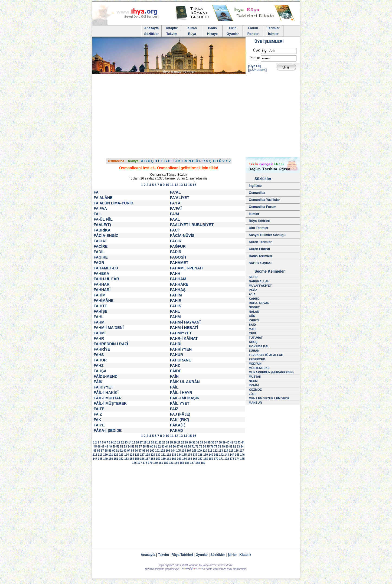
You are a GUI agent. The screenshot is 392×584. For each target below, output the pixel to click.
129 (153, 455)
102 (163, 451)
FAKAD (177, 430)
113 (221, 451)
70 (189, 447)
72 (197, 447)
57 (140, 447)
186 (187, 463)
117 (242, 451)
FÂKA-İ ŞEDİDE (108, 430)
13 (181, 185)
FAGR (99, 263)
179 (150, 463)
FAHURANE (181, 360)
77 (216, 447)
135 (184, 455)
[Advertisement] (196, 116)
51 (118, 447)
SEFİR (253, 277)
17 (141, 443)
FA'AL (175, 192)
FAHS (99, 355)
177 (140, 463)
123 (121, 455)
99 (148, 451)
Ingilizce (255, 186)
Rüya (192, 34)
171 (221, 459)
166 (195, 459)
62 (159, 447)
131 (163, 455)
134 (179, 455)
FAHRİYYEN (181, 349)
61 (156, 447)
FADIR (176, 252)
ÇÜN (252, 316)
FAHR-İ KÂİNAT (184, 338)
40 (228, 443)
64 (167, 447)
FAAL (175, 219)
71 (193, 447)
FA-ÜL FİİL (103, 219)
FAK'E (99, 425)
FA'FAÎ (176, 208)
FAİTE (99, 409)
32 (198, 443)
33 (201, 443)
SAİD (252, 325)
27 (179, 443)
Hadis (212, 28)
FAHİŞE (101, 311)
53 (125, 447)
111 (210, 451)
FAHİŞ (176, 306)
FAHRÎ (176, 344)
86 (99, 451)
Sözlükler (151, 34)
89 (110, 451)
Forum (253, 28)
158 (153, 459)
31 (194, 443)
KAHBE (254, 299)
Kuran (192, 28)
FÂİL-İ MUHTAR (108, 398)
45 (95, 447)
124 (127, 455)
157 (148, 459)
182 (166, 463)
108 (194, 451)
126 (137, 455)
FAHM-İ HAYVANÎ (185, 322)
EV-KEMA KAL (259, 346)
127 (142, 455)
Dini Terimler (259, 228)
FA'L (98, 214)
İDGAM (254, 385)
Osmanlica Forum (262, 207)
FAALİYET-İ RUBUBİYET (192, 225)
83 (238, 447)
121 (111, 455)
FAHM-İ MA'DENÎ (109, 328)
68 (182, 447)
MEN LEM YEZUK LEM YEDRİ (270, 398)
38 (220, 443)
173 (232, 459)
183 (171, 463)
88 (106, 451)
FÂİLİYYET (180, 403)
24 (167, 443)
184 (177, 463)
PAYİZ (253, 290)
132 (169, 455)
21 (156, 443)
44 (243, 443)
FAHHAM (178, 279)
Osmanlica (116, 161)
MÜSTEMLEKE (259, 368)
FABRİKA (102, 230)
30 (190, 443)
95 (133, 451)
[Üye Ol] (254, 66)
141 (216, 455)
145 (237, 455)
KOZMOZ (255, 390)
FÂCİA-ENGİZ (106, 236)
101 (157, 451)
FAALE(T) (102, 225)
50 (114, 447)
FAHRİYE (102, 349)
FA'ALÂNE (103, 198)
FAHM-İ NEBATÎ (184, 328)
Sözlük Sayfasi (260, 263)
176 (134, 463)
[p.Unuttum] (257, 70)
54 (129, 447)
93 (125, 451)
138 (200, 455)
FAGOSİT (178, 257)
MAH (252, 329)
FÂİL (174, 387)
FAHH (175, 273)
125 (132, 455)
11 (172, 185)
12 (176, 185)
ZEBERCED (257, 359)
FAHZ (99, 366)
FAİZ (174, 409)
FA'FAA (100, 208)
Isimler (254, 214)
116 (236, 451)
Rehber (253, 34)
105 (179, 451)
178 (145, 463)
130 (158, 455)
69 (186, 447)
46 (99, 447)
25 (171, 443)
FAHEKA (102, 273)
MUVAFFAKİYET (260, 286)
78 (219, 447)
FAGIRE (101, 257)
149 (105, 459)
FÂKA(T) (178, 425)
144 (232, 455)
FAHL (175, 311)
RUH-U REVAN (259, 303)
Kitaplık (245, 555)
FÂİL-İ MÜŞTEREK (110, 403)
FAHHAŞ (178, 290)
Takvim (172, 34)
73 (201, 447)
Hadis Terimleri (260, 256)
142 (221, 455)
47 (103, 447)
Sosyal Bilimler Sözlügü (267, 235)
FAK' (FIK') (179, 420)
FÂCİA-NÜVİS (182, 236)
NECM (253, 381)
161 (169, 459)
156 (142, 459)
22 (160, 443)
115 (231, 451)
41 (232, 443)
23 (164, 443)
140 (211, 455)
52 (122, 447)
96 (136, 451)
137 (195, 455)
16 (195, 185)
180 (156, 463)
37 (216, 443)
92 (121, 451)
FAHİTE (100, 306)
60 (152, 447)
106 (184, 451)
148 (100, 459)
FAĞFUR (178, 246)
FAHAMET (179, 263)
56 (137, 447)
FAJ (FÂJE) (180, 414)
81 (231, 447)
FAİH (174, 376)
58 (144, 447)
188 (198, 463)
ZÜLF (253, 394)
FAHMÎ (100, 333)
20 (153, 443)
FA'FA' (176, 203)
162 (174, 459)
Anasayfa (151, 28)
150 (111, 459)
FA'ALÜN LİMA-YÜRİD (113, 203)
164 (184, 459)
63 (163, 447)
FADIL (99, 252)
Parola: (255, 58)
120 (105, 455)
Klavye (133, 161)
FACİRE (101, 246)
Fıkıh (233, 28)
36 (213, 443)
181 (161, 463)
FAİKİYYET (103, 387)
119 (100, 455)
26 (175, 443)
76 (212, 447)
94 (129, 451)
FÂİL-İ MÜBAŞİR (185, 398)
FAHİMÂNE (104, 301)
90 (114, 451)
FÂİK (98, 382)
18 (145, 443)
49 (110, 447)
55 (133, 447)
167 (200, 459)
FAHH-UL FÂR (106, 279)
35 (209, 443)
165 (190, 459)
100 (152, 451)
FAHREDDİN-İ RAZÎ (111, 344)
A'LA (252, 294)
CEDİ (252, 333)
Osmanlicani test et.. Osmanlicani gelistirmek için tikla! (169, 168)
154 (132, 459)
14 (185, 185)
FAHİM (100, 295)
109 (200, 451)
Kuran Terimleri (261, 242)
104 (173, 451)
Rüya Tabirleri (259, 221)
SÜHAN (254, 351)
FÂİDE (176, 371)
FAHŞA (100, 371)
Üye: (257, 50)
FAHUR (177, 355)
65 (170, 447)
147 (95, 459)
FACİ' (175, 230)
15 (190, 185)
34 (205, 443)
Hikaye (212, 34)
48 (107, 447)
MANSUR (255, 403)
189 (203, 463)
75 (208, 447)
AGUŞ (253, 342)
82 (235, 447)
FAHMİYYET (181, 333)
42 (235, 443)
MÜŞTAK (255, 377)
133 (174, 455)
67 (178, 447)
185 (182, 463)
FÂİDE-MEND (106, 376)
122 (116, 455)
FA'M (174, 214)
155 (137, 459)
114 (226, 451)
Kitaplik (172, 28)
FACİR (176, 241)
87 (102, 451)
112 (215, 451)
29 (186, 443)
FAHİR (176, 301)
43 (239, 443)
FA (96, 192)
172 (227, 459)
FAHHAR (102, 284)
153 (127, 459)
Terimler (273, 28)
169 (211, 459)
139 (206, 455)
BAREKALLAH (259, 281)
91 (117, 451)
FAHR (99, 338)
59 (148, 447)
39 (224, 443)
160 (163, 459)
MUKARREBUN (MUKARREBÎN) (271, 372)
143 (227, 455)
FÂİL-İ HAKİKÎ (106, 393)
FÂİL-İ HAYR (181, 393)
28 (183, 443)
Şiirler (232, 555)
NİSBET (254, 307)
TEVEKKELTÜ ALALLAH (266, 355)
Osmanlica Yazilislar (264, 200)
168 (206, 459)
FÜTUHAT (256, 338)
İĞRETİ (254, 320)
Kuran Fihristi (259, 249)
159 (158, 459)
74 (205, 447)
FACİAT (100, 241)
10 (167, 185)
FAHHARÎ (102, 290)
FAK (97, 420)
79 (223, 447)
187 (192, 463)
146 (242, 455)
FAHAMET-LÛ (106, 268)
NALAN (254, 312)
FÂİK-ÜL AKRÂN (185, 382)
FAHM (175, 317)
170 (216, 459)
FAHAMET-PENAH (186, 268)
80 (227, 447)
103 (168, 451)
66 (174, 447)
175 (242, 459)
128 (148, 455)
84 (242, 447)
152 (121, 459)
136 (190, 455)
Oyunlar (233, 34)
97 (140, 451)
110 (205, 451)
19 (149, 443)
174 (237, 459)
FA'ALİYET (180, 198)
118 (95, 455)
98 (144, 451)
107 (189, 451)
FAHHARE (179, 284)
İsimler (273, 34)
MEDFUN (255, 364)
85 (95, 451)
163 (179, 459)
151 (116, 459)
